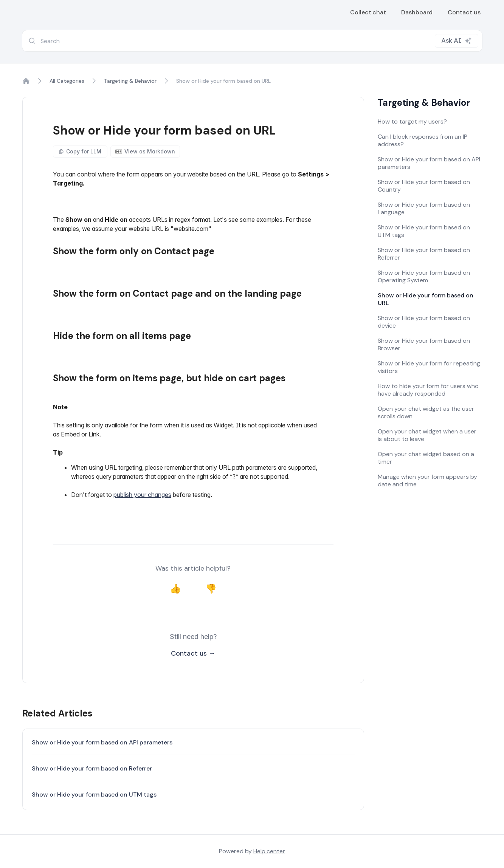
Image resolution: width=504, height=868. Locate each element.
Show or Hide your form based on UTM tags (94, 795)
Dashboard (417, 12)
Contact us (464, 12)
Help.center (269, 851)
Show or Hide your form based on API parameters (102, 742)
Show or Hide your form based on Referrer (92, 768)
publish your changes (142, 495)
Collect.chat (368, 12)
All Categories (67, 81)
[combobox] (252, 41)
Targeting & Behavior (130, 81)
